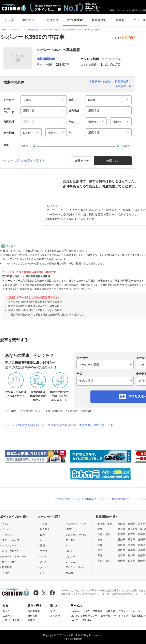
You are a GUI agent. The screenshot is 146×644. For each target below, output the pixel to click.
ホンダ (44, 540)
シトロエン (72, 562)
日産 (42, 535)
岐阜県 (132, 540)
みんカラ (55, 616)
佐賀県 (132, 561)
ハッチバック (9, 535)
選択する (94, 132)
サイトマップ (121, 616)
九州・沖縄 (104, 561)
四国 (100, 555)
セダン (6, 524)
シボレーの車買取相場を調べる (25, 425)
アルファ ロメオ (75, 567)
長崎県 (142, 561)
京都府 (142, 545)
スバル (44, 557)
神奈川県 (133, 529)
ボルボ (69, 573)
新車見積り (99, 20)
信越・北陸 (104, 534)
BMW (68, 529)
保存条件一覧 (123, 86)
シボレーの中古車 (73, 30)
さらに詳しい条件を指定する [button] (26, 161)
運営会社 (97, 611)
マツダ (44, 551)
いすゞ (44, 573)
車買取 (120, 20)
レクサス (45, 529)
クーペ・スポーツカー (14, 557)
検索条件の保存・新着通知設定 (112, 82)
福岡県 (121, 561)
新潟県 (121, 534)
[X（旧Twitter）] (44, 593)
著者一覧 (105, 616)
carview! (4, 30)
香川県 (132, 555)
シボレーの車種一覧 (52, 30)
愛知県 (121, 540)
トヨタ (44, 524)
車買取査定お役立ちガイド (96, 425)
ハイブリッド (9, 546)
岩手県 (142, 524)
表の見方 (8, 246)
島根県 (132, 550)
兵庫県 (132, 545)
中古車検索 (75, 20)
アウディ (70, 540)
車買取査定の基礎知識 (62, 425)
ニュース (7, 616)
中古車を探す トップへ (67, 499)
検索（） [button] (113, 161)
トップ (9, 20)
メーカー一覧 (33, 30)
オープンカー (9, 562)
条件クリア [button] (82, 161)
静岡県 (142, 540)
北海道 (121, 524)
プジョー (70, 557)
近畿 (100, 545)
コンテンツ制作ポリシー (84, 616)
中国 (100, 550)
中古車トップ (17, 30)
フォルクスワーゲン (76, 535)
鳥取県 (121, 550)
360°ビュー (30, 20)
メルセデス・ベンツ (76, 524)
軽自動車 (7, 567)
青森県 (132, 524)
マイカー (55, 611)
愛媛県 (142, 555)
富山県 (142, 534)
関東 (100, 529)
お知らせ (110, 611)
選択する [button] (29, 110)
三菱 (42, 546)
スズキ (44, 562)
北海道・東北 (105, 524)
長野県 (132, 534)
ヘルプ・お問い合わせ (83, 620)
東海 (100, 540)
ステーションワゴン (13, 540)
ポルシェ (70, 551)
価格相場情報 (46, 59)
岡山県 (142, 550)
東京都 (121, 529)
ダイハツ (45, 567)
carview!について (80, 611)
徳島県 (121, 555)
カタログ (53, 20)
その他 (6, 573)
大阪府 (121, 545)
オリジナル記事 (11, 620)
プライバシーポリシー (131, 611)
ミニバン (7, 529)
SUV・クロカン (11, 551)
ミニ (68, 546)
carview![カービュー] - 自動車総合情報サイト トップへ (115, 499)
